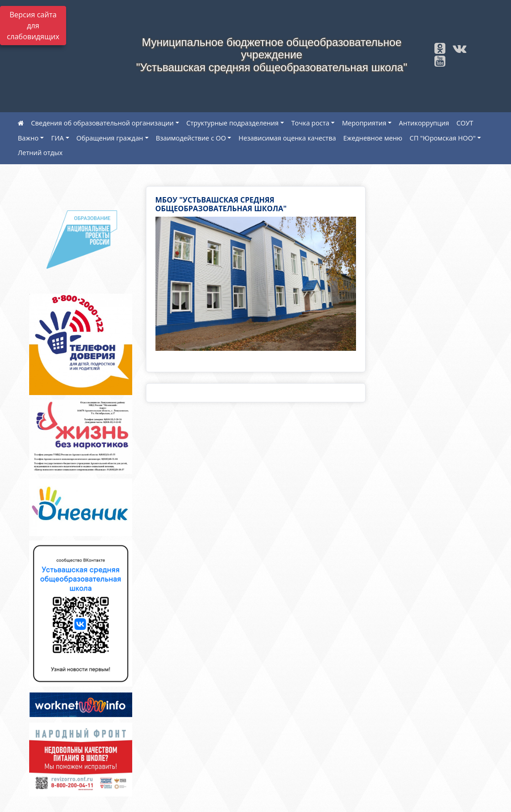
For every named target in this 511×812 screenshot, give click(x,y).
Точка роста (310, 123)
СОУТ (465, 123)
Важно (28, 138)
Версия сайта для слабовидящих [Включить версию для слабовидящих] (33, 26)
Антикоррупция (424, 123)
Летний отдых (40, 153)
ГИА (57, 138)
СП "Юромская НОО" (443, 138)
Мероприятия (364, 123)
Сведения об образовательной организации (102, 123)
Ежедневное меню (373, 138)
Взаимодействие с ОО (191, 138)
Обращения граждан (110, 138)
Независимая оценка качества (287, 138)
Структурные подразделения (233, 123)
